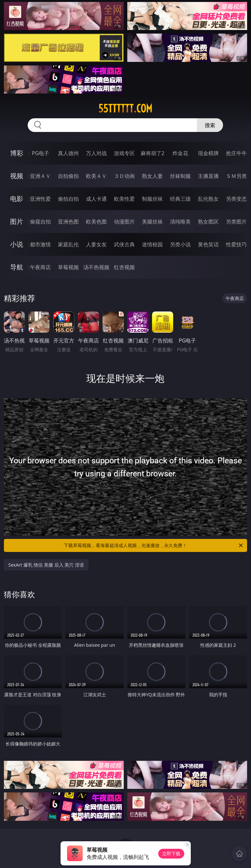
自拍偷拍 (68, 176)
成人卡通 (96, 199)
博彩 (17, 153)
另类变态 (236, 199)
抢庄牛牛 (236, 153)
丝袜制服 (180, 176)
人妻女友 (96, 244)
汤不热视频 (96, 267)
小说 (17, 244)
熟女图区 (208, 222)
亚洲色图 (68, 222)
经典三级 (180, 199)
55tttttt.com (125, 108)
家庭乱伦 (68, 244)
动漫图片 (124, 222)
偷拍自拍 (68, 199)
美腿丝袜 (152, 222)
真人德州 (68, 153)
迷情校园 (152, 244)
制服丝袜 (152, 199)
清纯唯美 (180, 222)
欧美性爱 (124, 199)
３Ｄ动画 (124, 176)
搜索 (210, 125)
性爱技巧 (236, 244)
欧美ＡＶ (96, 176)
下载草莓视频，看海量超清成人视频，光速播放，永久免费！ (154, 545)
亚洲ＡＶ (40, 176)
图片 (17, 221)
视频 (17, 176)
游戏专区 (124, 153)
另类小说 (180, 244)
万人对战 (96, 153)
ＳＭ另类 (236, 176)
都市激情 (40, 244)
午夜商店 (40, 267)
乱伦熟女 (208, 199)
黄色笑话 (208, 244)
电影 (17, 199)
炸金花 (180, 153)
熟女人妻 (152, 176)
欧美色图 (96, 222)
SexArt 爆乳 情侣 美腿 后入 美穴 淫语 (46, 565)
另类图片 (236, 222)
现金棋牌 (208, 153)
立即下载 (171, 854)
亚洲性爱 (40, 199)
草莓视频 (68, 267)
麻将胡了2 (153, 153)
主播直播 (208, 176)
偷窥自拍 (40, 222)
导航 (17, 267)
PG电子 (41, 153)
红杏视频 (124, 267)
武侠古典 (124, 244)
